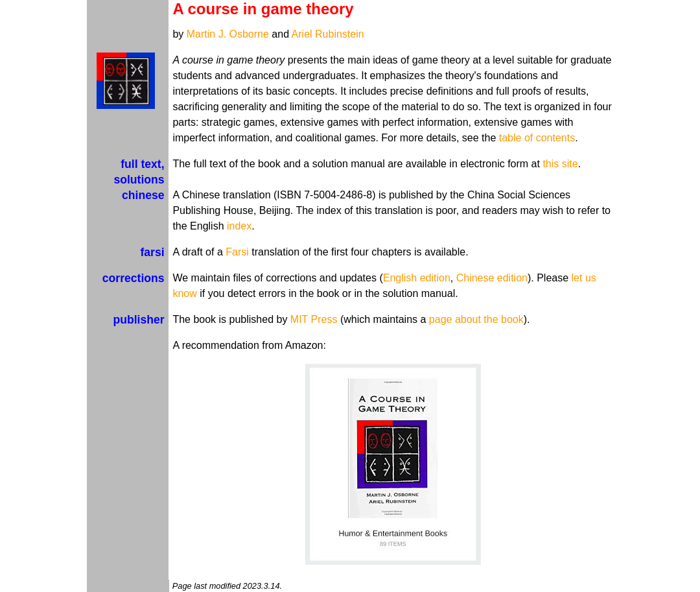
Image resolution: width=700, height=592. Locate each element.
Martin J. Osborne (228, 34)
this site (560, 164)
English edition (417, 278)
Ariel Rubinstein (328, 34)
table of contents (537, 138)
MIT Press (314, 319)
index (239, 226)
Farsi (237, 252)
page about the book (476, 319)
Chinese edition (492, 278)
